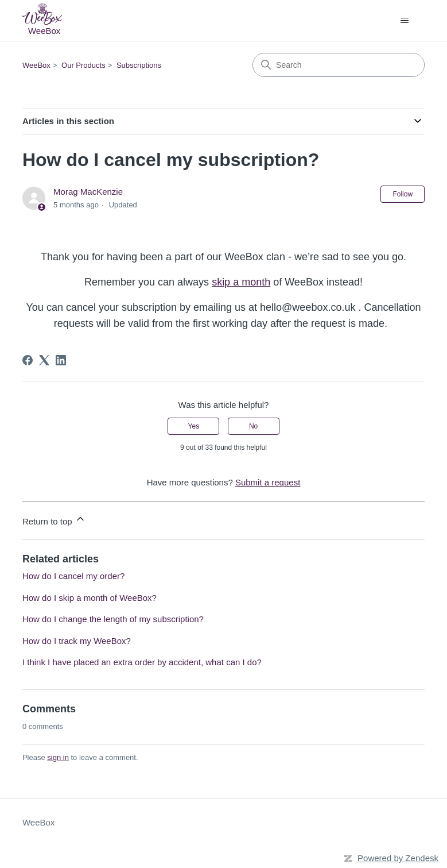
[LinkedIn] (61, 360)
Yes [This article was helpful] (194, 426)
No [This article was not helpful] (253, 426)
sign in (58, 757)
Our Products (83, 65)
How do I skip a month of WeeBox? (90, 598)
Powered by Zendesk (398, 858)
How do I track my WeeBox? (77, 641)
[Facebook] (28, 360)
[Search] (339, 65)
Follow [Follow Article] (403, 194)
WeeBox (36, 65)
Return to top (54, 520)
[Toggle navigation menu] (404, 21)
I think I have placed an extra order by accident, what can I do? (142, 662)
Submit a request (268, 482)
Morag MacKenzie (88, 192)
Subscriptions (139, 65)
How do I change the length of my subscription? (113, 619)
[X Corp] (44, 360)
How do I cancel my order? (73, 576)
